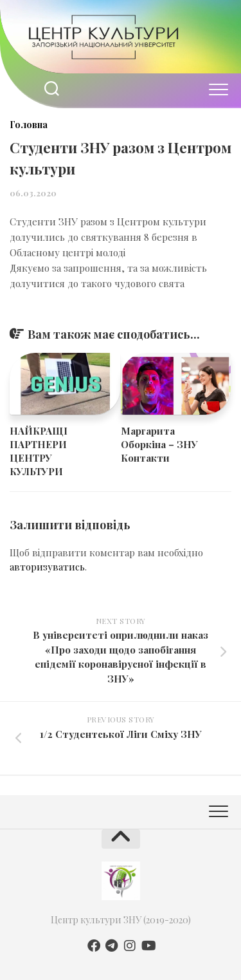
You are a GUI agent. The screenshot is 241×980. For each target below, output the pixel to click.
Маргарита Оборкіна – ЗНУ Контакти (159, 444)
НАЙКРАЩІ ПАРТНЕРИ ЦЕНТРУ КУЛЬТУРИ (39, 451)
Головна (29, 125)
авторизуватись (47, 567)
